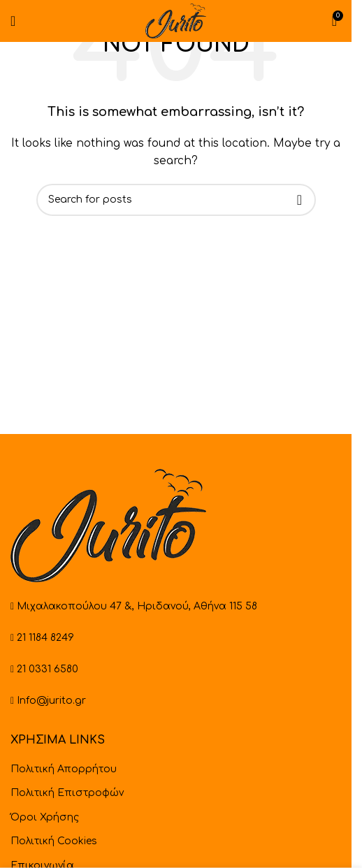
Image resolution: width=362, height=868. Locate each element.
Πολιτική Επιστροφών (67, 793)
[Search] (176, 200)
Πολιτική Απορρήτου (64, 769)
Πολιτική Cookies (54, 841)
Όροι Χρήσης (45, 817)
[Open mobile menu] (13, 21)
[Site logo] (175, 21)
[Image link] (108, 525)
